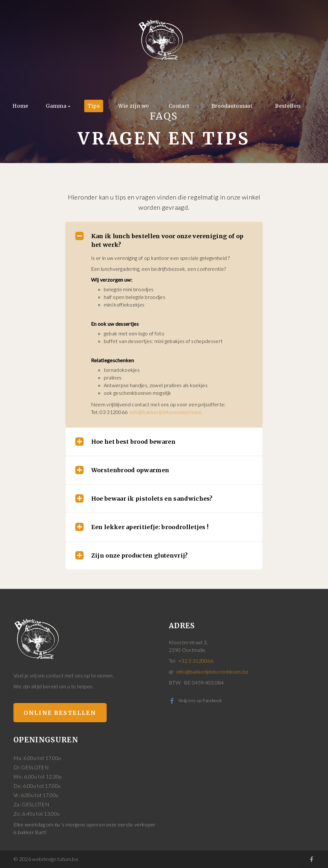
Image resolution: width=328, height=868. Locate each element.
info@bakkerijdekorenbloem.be (166, 412)
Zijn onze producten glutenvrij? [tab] (132, 555)
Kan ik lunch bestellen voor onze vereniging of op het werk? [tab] (160, 240)
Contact (179, 106)
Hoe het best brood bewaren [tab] (125, 442)
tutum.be (68, 859)
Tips (94, 106)
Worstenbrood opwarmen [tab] (122, 470)
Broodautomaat (232, 106)
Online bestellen (60, 713)
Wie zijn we (134, 106)
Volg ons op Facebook (195, 700)
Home (20, 106)
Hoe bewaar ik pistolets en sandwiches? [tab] (144, 498)
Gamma (56, 106)
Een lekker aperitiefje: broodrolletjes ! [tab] (142, 527)
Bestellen (288, 106)
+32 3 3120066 (196, 661)
